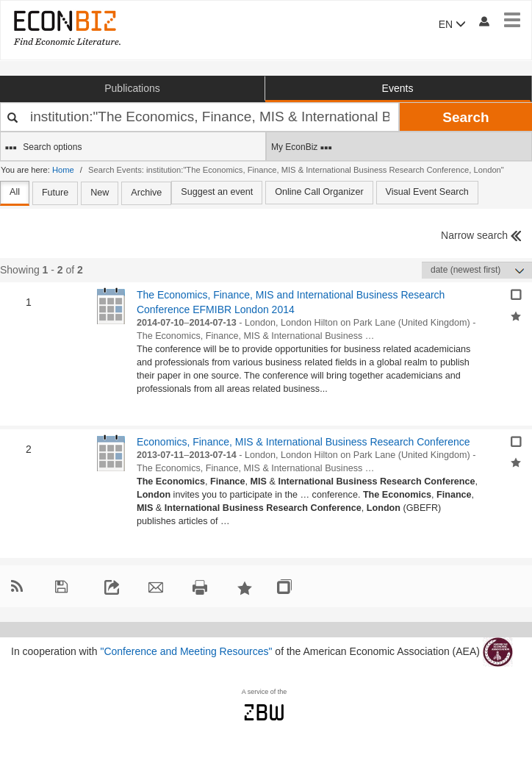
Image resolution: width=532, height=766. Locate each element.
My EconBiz (302, 148)
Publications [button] (132, 88)
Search (465, 117)
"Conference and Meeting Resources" (186, 651)
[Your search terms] (199, 117)
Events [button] (398, 88)
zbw (264, 712)
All (15, 192)
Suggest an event (217, 192)
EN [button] (452, 24)
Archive (146, 193)
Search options (43, 148)
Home (63, 170)
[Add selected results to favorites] (516, 315)
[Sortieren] (477, 270)
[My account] (484, 21)
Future (55, 193)
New (100, 193)
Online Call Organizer (319, 192)
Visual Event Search (427, 192)
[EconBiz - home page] (66, 28)
